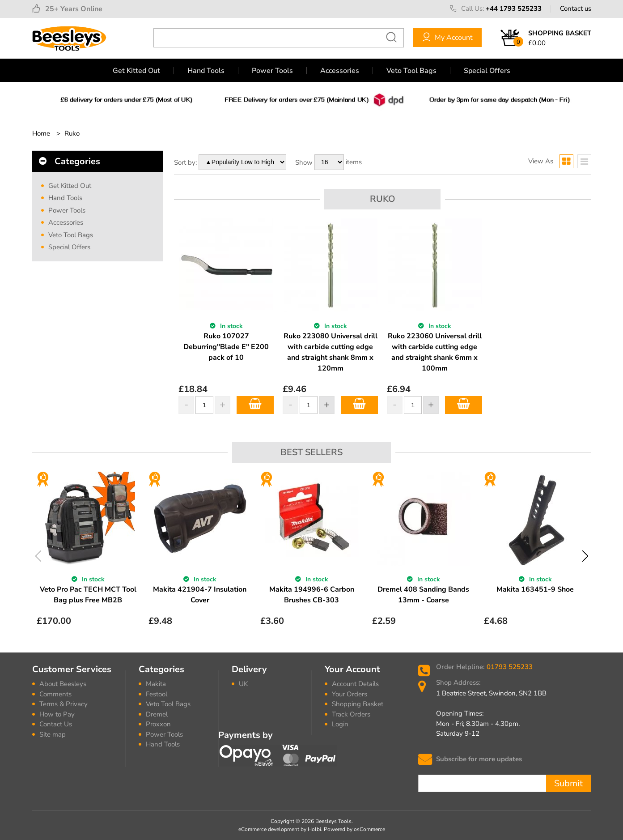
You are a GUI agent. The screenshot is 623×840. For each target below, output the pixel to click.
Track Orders (351, 714)
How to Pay (57, 714)
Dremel (157, 714)
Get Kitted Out (136, 71)
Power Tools (272, 71)
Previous (38, 556)
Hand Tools (206, 71)
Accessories (340, 71)
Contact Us (56, 724)
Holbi (314, 829)
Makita (156, 684)
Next (585, 556)
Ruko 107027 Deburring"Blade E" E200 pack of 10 (226, 347)
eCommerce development (269, 829)
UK (243, 684)
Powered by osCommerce (354, 829)
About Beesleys (63, 684)
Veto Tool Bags (411, 71)
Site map (53, 734)
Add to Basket (255, 405)
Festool (157, 694)
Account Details (355, 684)
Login (340, 724)
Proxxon (158, 724)
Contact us (576, 9)
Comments (55, 694)
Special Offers (487, 71)
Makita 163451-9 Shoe (535, 589)
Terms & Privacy (64, 704)
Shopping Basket (358, 704)
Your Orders (350, 694)
